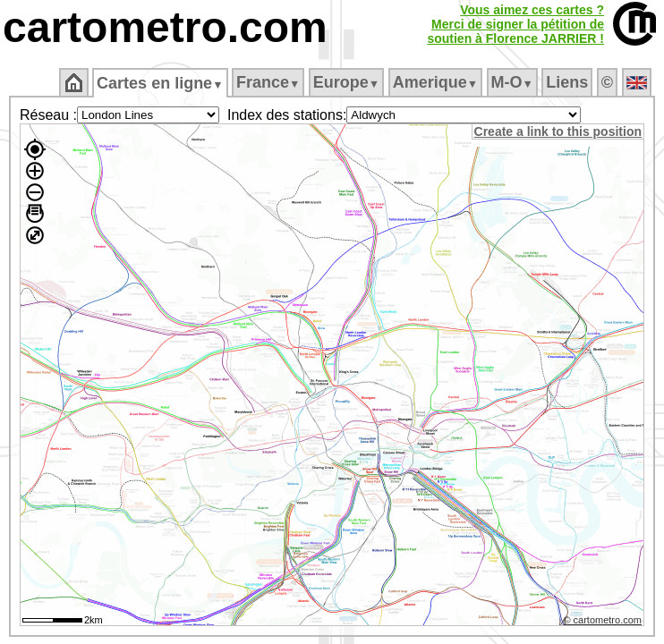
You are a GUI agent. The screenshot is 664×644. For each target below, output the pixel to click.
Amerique (436, 82)
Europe (347, 82)
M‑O (513, 82)
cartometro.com (165, 27)
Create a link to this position (559, 131)
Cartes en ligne (162, 83)
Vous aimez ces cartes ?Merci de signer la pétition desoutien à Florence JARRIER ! (515, 24)
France (269, 82)
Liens (569, 82)
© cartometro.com (604, 623)
